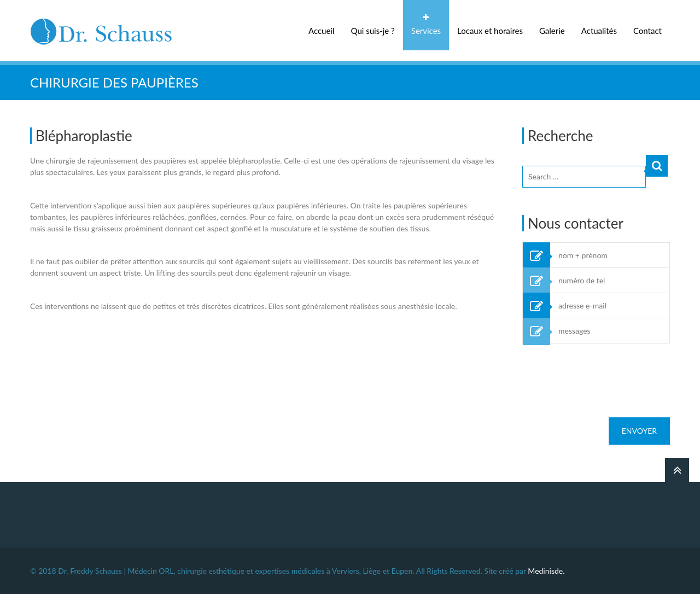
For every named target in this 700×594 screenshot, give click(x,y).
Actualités (599, 31)
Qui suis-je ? (373, 31)
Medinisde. (546, 571)
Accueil (322, 31)
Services (426, 31)
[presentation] (605, 375)
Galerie (552, 31)
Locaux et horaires (490, 31)
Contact (647, 31)
